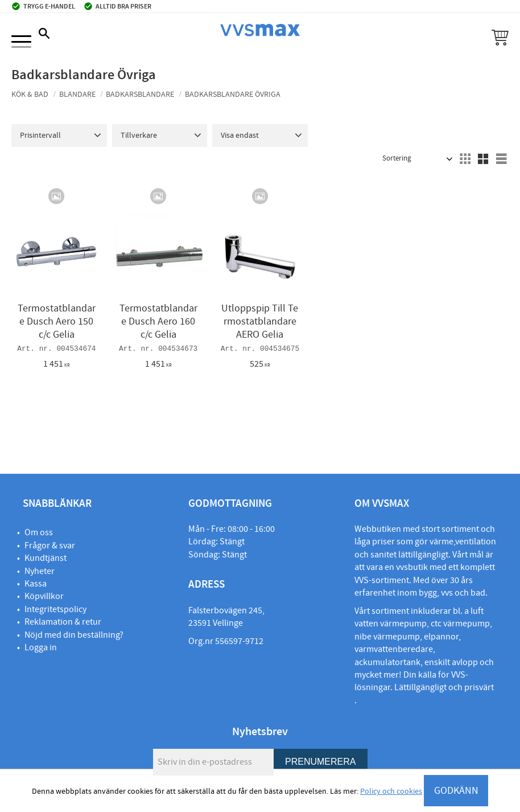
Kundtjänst (46, 558)
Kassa (36, 584)
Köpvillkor (44, 596)
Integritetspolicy (55, 609)
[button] (21, 42)
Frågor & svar (50, 546)
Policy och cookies (391, 792)
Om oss (39, 532)
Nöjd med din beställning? (74, 635)
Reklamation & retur (63, 622)
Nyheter (40, 571)
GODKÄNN (456, 791)
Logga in (41, 647)
